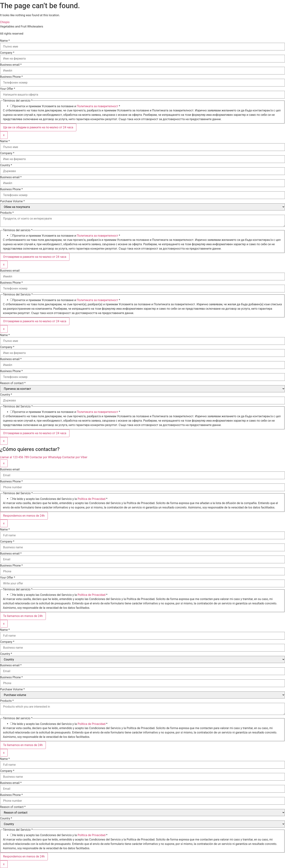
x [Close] (4, 135)
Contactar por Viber (75, 457)
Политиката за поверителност (97, 106)
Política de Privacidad (92, 499)
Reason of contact (13, 383)
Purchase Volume (12, 201)
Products (7, 213)
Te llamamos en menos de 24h (23, 616)
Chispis (5, 22)
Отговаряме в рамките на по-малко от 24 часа (35, 257)
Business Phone (11, 77)
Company (7, 53)
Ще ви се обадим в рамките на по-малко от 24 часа (38, 127)
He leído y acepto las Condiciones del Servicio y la (60, 499)
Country (6, 165)
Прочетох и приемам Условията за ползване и (66, 106)
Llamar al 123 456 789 (15, 457)
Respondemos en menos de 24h (24, 516)
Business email (11, 65)
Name (5, 41)
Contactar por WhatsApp (46, 457)
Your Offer (8, 89)
